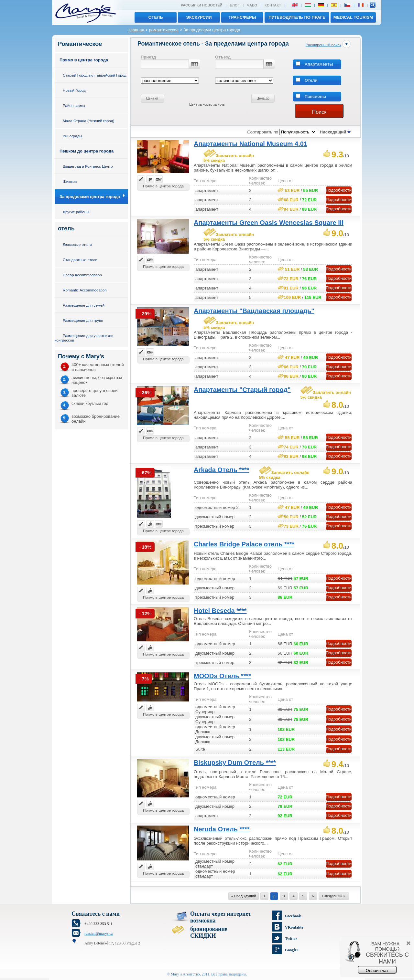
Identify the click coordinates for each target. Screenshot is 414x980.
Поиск (319, 112)
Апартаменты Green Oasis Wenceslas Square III (269, 223)
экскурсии (199, 17)
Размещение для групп (83, 320)
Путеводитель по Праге (297, 17)
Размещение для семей (84, 305)
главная (136, 30)
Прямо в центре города (84, 60)
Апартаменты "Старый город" (242, 390)
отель (155, 17)
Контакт (273, 5)
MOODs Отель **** (222, 676)
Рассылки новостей (202, 5)
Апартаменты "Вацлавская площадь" (254, 311)
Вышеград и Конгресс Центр (88, 166)
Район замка (74, 105)
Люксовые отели (77, 244)
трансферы (242, 17)
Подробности (339, 190)
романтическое (164, 30)
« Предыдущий (244, 896)
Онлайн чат (377, 970)
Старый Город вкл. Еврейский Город (95, 75)
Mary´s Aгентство (185, 974)
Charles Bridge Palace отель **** (244, 544)
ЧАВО (252, 5)
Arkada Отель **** (222, 470)
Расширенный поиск (323, 45)
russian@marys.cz (99, 933)
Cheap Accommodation (82, 275)
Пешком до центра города (87, 151)
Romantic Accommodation (85, 290)
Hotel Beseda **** (220, 611)
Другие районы (76, 212)
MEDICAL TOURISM (353, 17)
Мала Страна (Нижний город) (88, 121)
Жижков (70, 181)
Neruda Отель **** (222, 829)
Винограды (72, 136)
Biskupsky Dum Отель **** (235, 763)
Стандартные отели (80, 260)
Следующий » (334, 896)
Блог (234, 5)
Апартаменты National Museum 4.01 (251, 144)
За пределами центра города (90, 197)
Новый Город (74, 90)
